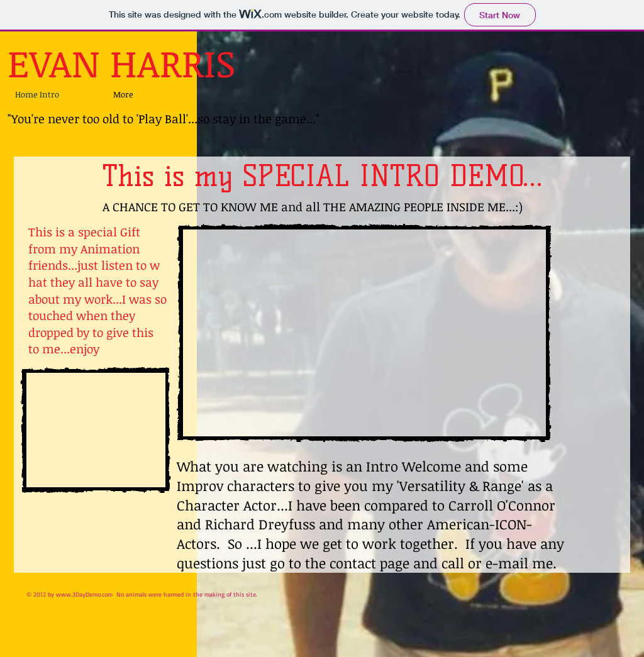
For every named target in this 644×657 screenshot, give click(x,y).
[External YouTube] (96, 430)
